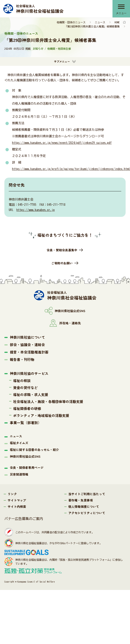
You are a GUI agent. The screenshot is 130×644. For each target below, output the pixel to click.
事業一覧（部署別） (26, 423)
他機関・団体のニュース (71, 22)
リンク (12, 494)
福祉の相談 (22, 381)
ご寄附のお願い (62, 263)
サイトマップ (17, 500)
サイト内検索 (17, 506)
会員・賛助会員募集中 (62, 250)
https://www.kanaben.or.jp (36, 210)
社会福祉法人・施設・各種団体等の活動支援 (48, 401)
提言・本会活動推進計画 (29, 352)
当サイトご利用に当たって (87, 494)
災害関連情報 (19, 474)
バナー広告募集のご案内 (24, 519)
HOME (117, 22)
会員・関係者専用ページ (27, 467)
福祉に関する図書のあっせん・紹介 (34, 450)
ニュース (100, 22)
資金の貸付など (25, 387)
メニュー (121, 13)
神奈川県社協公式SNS (25, 456)
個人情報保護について (84, 506)
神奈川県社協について (27, 337)
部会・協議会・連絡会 (27, 345)
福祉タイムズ (19, 443)
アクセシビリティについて (87, 513)
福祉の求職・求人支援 (31, 394)
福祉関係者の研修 (27, 408)
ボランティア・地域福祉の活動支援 (41, 415)
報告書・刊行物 (22, 359)
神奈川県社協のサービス (29, 373)
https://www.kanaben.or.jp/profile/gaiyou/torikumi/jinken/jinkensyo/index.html (71, 169)
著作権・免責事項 (81, 500)
